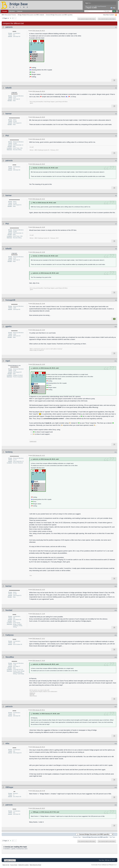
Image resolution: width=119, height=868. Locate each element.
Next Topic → (113, 837)
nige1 (8, 361)
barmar (9, 114)
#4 (116, 136)
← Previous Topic (76, 837)
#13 (116, 586)
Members (12, 11)
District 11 (32, 693)
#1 (116, 27)
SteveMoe (10, 657)
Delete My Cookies (24, 865)
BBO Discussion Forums (9, 15)
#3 (116, 114)
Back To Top (6, 865)
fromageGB (10, 300)
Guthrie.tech (33, 441)
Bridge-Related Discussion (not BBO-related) (31, 15)
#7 (116, 224)
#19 (116, 787)
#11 (116, 361)
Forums (5, 11)
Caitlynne (10, 635)
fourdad (9, 610)
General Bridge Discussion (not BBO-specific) (59, 15)
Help (113, 8)
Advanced (117, 11)
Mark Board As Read (35, 865)
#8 (116, 249)
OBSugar (9, 787)
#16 (116, 657)
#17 (116, 707)
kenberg (9, 452)
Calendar (20, 11)
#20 (116, 805)
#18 (116, 744)
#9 (116, 300)
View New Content (108, 15)
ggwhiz (9, 326)
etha (7, 743)
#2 (116, 88)
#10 (116, 327)
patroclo (9, 27)
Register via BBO (92, 8)
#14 (116, 610)
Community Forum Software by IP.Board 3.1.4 (104, 865)
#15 (116, 635)
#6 (116, 196)
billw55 (8, 88)
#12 (116, 452)
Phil (7, 136)
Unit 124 (32, 694)
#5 (116, 161)
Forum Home (14, 865)
